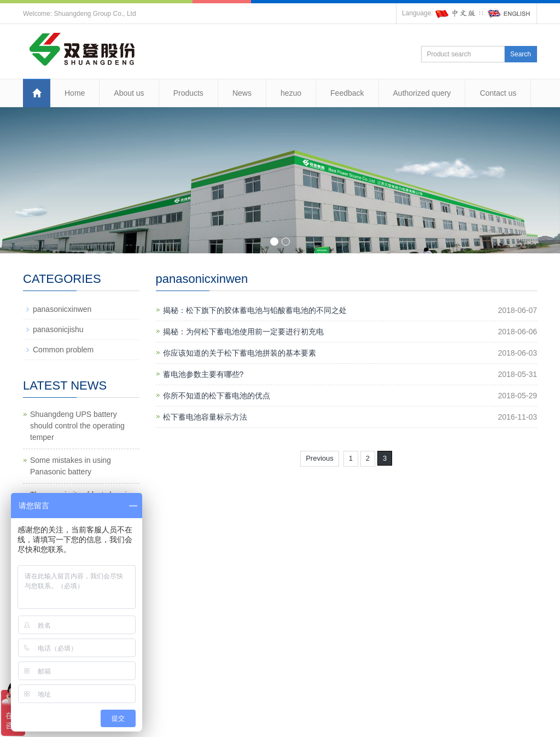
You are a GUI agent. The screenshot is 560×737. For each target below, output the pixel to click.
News (242, 93)
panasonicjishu (58, 329)
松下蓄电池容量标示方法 (205, 417)
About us (129, 93)
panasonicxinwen (62, 309)
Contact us (498, 93)
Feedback (347, 93)
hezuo (291, 93)
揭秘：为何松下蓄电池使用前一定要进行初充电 (243, 332)
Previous (320, 458)
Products (188, 93)
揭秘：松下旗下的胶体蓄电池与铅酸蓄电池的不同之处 (255, 310)
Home (75, 93)
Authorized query (422, 93)
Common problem (63, 350)
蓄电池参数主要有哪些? (203, 374)
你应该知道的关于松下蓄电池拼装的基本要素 (240, 353)
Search (521, 54)
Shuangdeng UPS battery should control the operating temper (77, 426)
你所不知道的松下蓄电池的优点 (217, 396)
